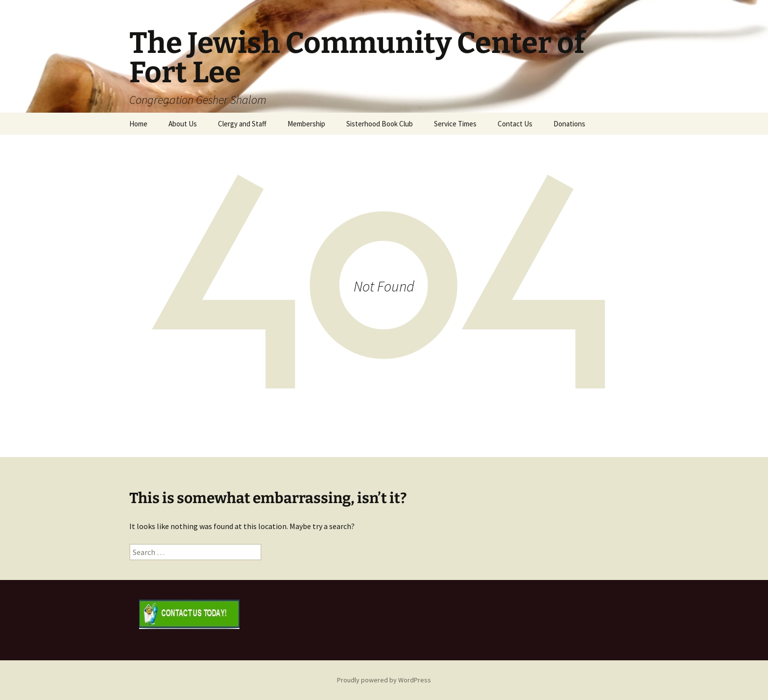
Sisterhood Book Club (380, 124)
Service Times (455, 124)
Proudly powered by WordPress (384, 680)
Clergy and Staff (242, 124)
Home (138, 124)
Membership (306, 124)
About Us (183, 124)
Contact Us (515, 124)
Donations (569, 124)
